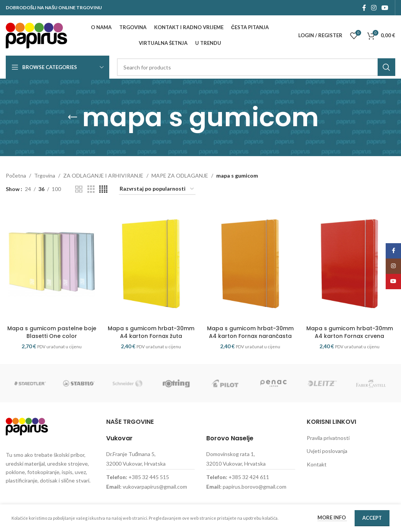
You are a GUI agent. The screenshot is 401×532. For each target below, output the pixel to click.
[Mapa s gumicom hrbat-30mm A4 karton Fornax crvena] (349, 264)
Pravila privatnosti (328, 438)
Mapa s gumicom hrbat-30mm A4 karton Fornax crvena (350, 332)
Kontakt (317, 464)
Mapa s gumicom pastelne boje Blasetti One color (52, 332)
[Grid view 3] (91, 189)
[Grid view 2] (79, 189)
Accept (372, 518)
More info (332, 517)
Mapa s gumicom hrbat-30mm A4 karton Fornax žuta (151, 332)
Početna (16, 175)
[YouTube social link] (385, 8)
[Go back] (72, 117)
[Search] (256, 67)
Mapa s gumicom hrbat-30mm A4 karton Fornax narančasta (250, 332)
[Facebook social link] (364, 8)
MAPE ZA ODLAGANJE (180, 175)
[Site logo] (36, 35)
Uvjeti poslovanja (327, 451)
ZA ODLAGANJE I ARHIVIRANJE (103, 175)
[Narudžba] (157, 189)
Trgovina (45, 175)
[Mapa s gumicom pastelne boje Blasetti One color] (52, 264)
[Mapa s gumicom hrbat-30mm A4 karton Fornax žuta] (151, 264)
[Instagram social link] (374, 8)
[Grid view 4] (103, 189)
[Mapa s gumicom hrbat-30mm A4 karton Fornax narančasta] (250, 264)
